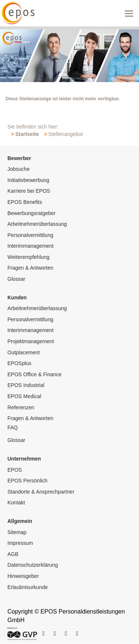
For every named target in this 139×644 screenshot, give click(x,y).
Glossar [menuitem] (16, 279)
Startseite (27, 134)
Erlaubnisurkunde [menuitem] (28, 587)
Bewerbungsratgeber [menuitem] (32, 213)
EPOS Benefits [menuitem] (25, 202)
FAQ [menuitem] (13, 427)
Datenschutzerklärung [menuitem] (33, 565)
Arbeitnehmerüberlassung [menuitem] (37, 224)
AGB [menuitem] (13, 554)
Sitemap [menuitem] (17, 532)
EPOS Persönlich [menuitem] (27, 481)
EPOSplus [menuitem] (19, 363)
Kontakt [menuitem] (16, 502)
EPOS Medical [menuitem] (24, 396)
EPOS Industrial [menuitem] (26, 385)
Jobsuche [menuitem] (19, 169)
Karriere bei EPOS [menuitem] (29, 191)
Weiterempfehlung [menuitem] (28, 257)
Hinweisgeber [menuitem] (23, 576)
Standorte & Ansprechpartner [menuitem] (41, 492)
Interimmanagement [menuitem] (31, 246)
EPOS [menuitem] (15, 470)
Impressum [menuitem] (20, 543)
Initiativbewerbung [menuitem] (28, 180)
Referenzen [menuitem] (21, 407)
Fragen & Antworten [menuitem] (30, 268)
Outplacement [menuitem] (24, 352)
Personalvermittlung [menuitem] (30, 235)
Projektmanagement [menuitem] (31, 341)
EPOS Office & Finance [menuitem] (34, 374)
